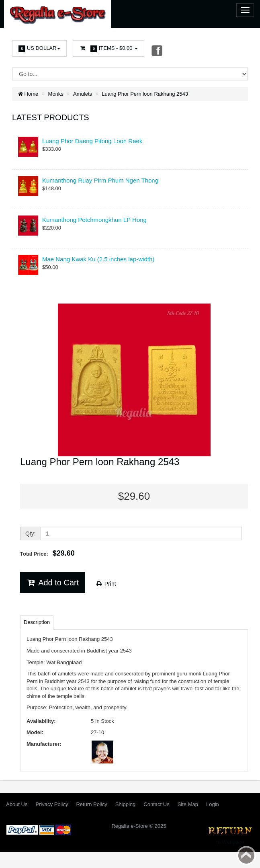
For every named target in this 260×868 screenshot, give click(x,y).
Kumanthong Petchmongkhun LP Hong (94, 220)
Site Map (188, 804)
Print (106, 584)
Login (213, 804)
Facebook (156, 50)
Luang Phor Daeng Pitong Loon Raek (92, 141)
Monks (56, 94)
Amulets (83, 94)
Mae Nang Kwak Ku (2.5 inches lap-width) (98, 259)
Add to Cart (52, 583)
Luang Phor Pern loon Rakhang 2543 (145, 94)
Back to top (246, 856)
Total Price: (47, 553)
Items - (109, 48)
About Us (17, 804)
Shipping (126, 804)
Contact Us (156, 804)
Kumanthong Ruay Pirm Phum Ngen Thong (100, 180)
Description (37, 622)
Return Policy (91, 804)
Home (28, 94)
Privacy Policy (52, 804)
